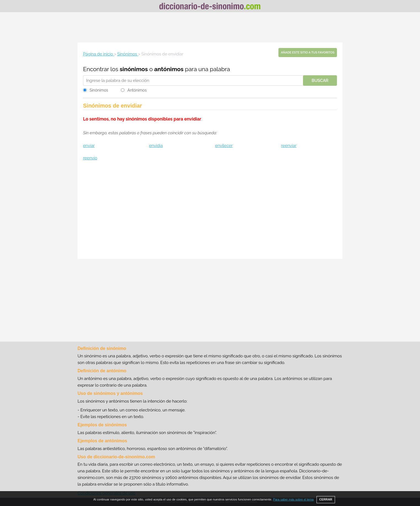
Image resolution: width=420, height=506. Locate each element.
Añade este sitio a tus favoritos (308, 53)
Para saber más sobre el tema (293, 499)
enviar (89, 146)
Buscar (320, 81)
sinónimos (134, 69)
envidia (156, 146)
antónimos (169, 69)
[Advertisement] (210, 27)
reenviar (289, 146)
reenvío (90, 158)
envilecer (224, 146)
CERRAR (326, 499)
